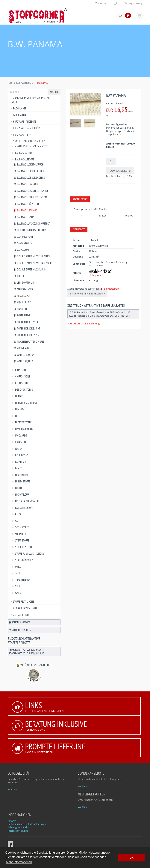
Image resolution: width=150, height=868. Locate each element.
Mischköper (22, 296)
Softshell (19, 534)
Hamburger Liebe (23, 429)
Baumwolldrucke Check (29, 171)
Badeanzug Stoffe (23, 153)
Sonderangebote (19, 622)
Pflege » (12, 821)
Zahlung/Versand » (18, 827)
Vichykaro (21, 348)
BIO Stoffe (19, 370)
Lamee (17, 468)
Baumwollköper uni (26, 204)
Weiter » (12, 789)
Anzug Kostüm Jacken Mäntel (30, 146)
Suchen (54, 92)
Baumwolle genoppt (27, 184)
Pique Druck (22, 302)
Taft (16, 573)
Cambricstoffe (23, 237)
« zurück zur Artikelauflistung (84, 324)
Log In (115, 3)
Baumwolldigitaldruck (28, 164)
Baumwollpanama (25, 83)
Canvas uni (21, 250)
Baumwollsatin (24, 217)
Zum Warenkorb (120, 171)
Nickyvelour (20, 495)
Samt (16, 521)
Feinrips (18, 396)
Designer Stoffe (22, 390)
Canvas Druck (23, 243)
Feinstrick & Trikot (24, 403)
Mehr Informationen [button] (19, 862)
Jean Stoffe (20, 442)
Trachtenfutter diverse (29, 342)
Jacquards (19, 435)
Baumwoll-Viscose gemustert (32, 224)
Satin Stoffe (20, 527)
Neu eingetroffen (20, 630)
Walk (16, 593)
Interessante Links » (19, 831)
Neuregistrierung (133, 3)
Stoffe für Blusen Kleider (28, 554)
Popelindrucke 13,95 (27, 328)
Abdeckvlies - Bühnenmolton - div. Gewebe (30, 100)
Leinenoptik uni (24, 283)
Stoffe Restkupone (22, 602)
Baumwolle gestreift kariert (32, 191)
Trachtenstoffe (22, 580)
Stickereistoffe (22, 547)
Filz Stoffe (19, 409)
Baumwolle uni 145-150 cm (30, 197)
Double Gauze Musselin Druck (32, 256)
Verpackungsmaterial (24, 608)
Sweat (17, 567)
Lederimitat (20, 475)
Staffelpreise (80, 199)
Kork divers (20, 455)
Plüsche (18, 514)
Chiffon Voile (21, 376)
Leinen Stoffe (21, 481)
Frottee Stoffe (22, 422)
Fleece (17, 416)
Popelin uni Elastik (26, 322)
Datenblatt (79, 229)
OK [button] (131, 858)
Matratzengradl (25, 289)
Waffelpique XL (24, 361)
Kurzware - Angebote (23, 122)
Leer (121, 16)
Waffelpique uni (24, 355)
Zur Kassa (101, 3)
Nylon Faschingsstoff (26, 501)
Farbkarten (18, 115)
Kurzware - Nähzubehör (25, 128)
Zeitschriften (19, 615)
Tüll (16, 586)
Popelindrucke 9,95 (26, 335)
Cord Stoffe (20, 383)
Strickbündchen (23, 560)
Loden (17, 488)
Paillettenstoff (22, 508)
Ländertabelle (112, 289)
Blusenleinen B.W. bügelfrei (31, 230)
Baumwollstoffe (23, 159)
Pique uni (21, 309)
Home (10, 83)
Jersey (17, 449)
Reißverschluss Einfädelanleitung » (27, 824)
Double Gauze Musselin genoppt (33, 263)
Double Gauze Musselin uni (30, 269)
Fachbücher (18, 108)
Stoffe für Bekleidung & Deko (28, 141)
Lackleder (19, 462)
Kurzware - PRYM (21, 135)
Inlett (19, 276)
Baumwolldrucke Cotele (29, 178)
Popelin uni (22, 315)
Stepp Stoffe (20, 540)
